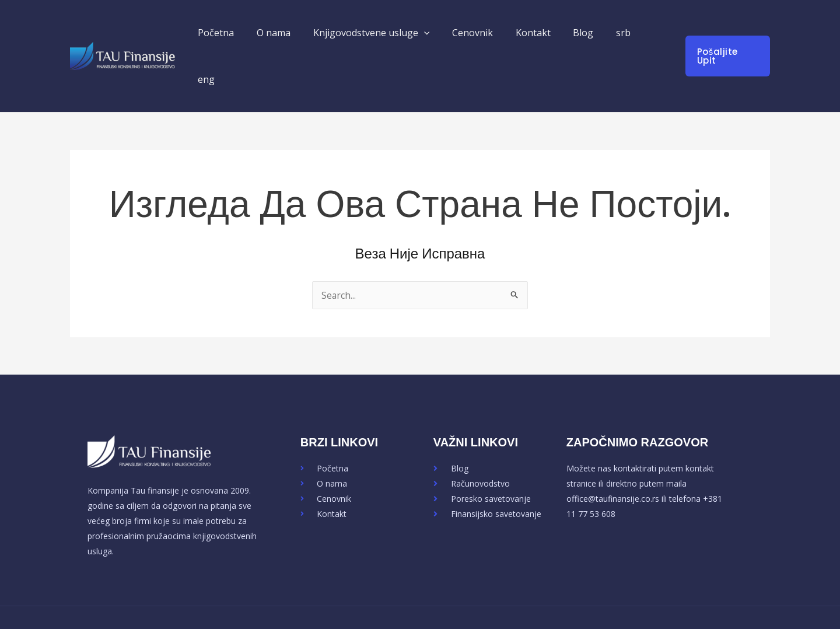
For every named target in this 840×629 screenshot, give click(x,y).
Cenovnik (481, 33)
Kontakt (538, 33)
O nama (290, 33)
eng (655, 33)
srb (620, 33)
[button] (436, 33)
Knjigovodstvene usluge (384, 33)
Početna (236, 33)
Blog (584, 33)
